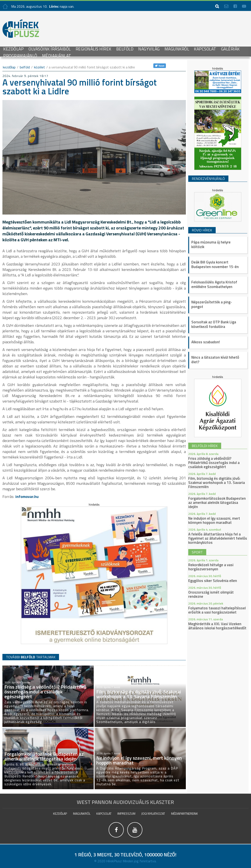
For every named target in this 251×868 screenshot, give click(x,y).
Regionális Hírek (94, 49)
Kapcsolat (205, 49)
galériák (230, 49)
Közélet (39, 67)
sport (197, 552)
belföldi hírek (205, 446)
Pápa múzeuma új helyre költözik (211, 244)
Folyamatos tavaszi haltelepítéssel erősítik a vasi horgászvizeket (217, 610)
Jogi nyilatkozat (153, 813)
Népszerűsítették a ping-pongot (212, 304)
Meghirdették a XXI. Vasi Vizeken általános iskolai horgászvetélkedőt (217, 626)
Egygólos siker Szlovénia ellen (213, 581)
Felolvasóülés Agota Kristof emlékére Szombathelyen (214, 284)
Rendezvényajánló (208, 179)
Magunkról (177, 49)
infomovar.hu (27, 497)
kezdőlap (9, 67)
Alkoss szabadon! (206, 342)
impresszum (126, 813)
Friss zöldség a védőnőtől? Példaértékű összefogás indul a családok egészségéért (214, 463)
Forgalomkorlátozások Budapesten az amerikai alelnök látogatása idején (217, 503)
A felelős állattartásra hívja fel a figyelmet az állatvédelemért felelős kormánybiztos (218, 538)
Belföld (125, 49)
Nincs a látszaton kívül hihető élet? (215, 360)
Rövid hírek (202, 230)
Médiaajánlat (57, 56)
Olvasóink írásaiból (50, 49)
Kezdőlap (13, 49)
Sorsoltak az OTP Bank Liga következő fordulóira (214, 324)
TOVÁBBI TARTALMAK (31, 657)
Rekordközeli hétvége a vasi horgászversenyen (211, 567)
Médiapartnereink (185, 813)
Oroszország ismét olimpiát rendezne (211, 594)
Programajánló (20, 56)
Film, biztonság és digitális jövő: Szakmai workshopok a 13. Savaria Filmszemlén (217, 483)
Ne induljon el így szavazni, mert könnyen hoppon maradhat (214, 520)
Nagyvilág (149, 49)
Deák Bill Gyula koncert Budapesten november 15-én (215, 264)
